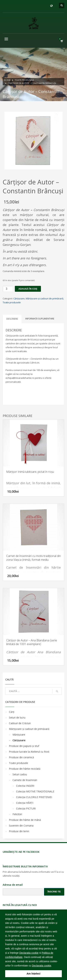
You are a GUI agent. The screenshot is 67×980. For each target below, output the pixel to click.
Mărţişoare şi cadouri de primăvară (44, 298)
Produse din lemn (19, 831)
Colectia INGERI (25, 786)
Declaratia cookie (29, 953)
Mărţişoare (19, 735)
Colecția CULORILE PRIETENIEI (34, 797)
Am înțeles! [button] (34, 974)
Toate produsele (12, 302)
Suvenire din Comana (21, 826)
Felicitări (17, 814)
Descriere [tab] (12, 319)
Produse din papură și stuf (24, 746)
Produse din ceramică (21, 757)
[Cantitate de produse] (8, 289)
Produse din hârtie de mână (25, 820)
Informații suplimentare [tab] (40, 319)
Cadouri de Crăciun (20, 723)
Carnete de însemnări (25, 780)
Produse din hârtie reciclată (25, 769)
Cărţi (12, 712)
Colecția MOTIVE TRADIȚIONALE (35, 791)
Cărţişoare (19, 298)
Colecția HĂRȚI (25, 803)
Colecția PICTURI (26, 808)
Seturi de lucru (17, 717)
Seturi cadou (20, 774)
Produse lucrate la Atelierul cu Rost (29, 752)
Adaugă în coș (28, 289)
